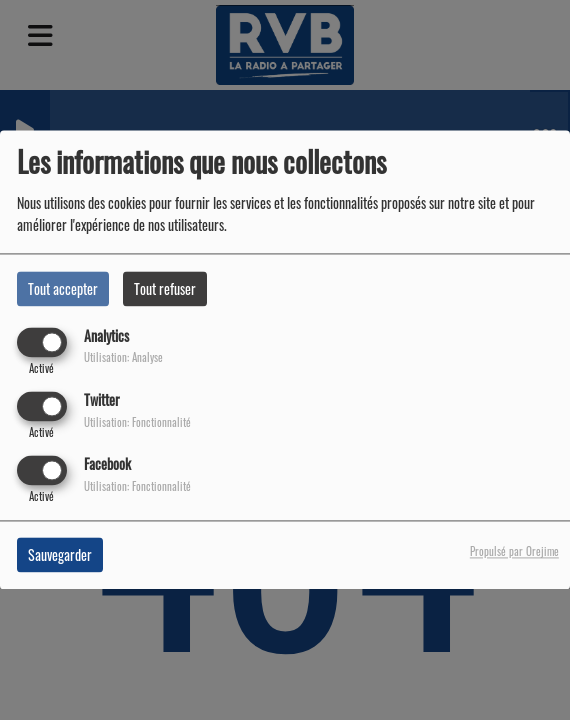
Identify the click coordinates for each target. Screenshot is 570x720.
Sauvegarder (60, 555)
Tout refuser (165, 288)
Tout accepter (63, 288)
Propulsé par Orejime (514, 552)
